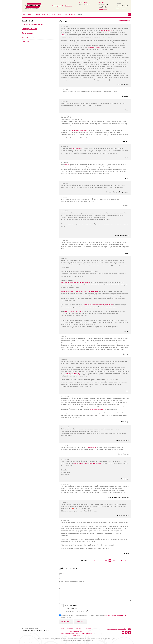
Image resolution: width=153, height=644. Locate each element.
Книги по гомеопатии (67, 629)
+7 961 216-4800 (122, 6)
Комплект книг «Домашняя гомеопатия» (87, 463)
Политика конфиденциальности (71, 633)
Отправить (66, 622)
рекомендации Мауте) (72, 374)
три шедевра (92, 447)
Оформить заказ (102, 9)
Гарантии (26, 42)
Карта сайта (76, 636)
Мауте (67, 165)
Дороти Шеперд (76, 149)
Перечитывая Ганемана (80, 130)
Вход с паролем (56, 6)
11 (106, 561)
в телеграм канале (97, 409)
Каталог (31, 15)
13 (114, 561)
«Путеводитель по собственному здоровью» (98, 305)
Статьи (53, 15)
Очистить (80, 622)
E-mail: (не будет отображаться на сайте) (72, 581)
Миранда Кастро (107, 30)
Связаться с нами (121, 8)
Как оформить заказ (29, 29)
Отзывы (72, 15)
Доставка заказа (28, 37)
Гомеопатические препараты (83, 629)
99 (129, 561)
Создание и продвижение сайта (117, 629)
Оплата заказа (27, 33)
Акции (38, 15)
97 (122, 561)
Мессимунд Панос (94, 47)
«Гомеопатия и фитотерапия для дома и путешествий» (80, 291)
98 (126, 561)
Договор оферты (87, 633)
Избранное (83, 2)
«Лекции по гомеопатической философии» (76, 283)
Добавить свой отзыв (125, 21)
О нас (24, 15)
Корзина (101, 2)
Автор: (62, 573)
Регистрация (68, 6)
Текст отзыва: (64, 589)
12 (110, 561)
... (102, 561)
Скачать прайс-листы (77, 631)
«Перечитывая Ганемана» (73, 311)
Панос (63, 35)
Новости (45, 15)
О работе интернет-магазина (33, 25)
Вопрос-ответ (62, 15)
